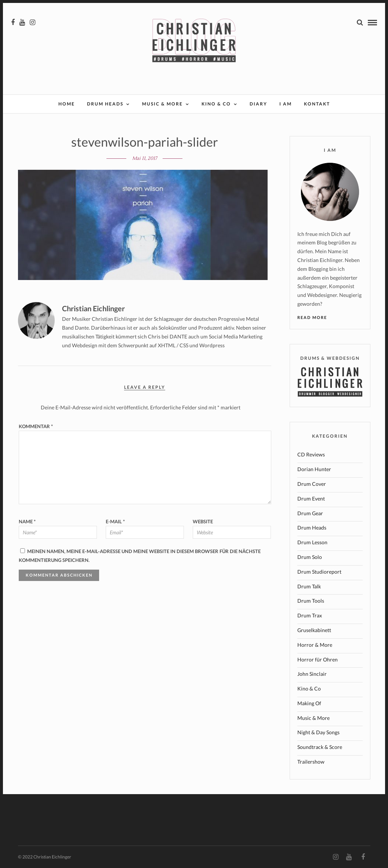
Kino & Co (216, 104)
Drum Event (311, 498)
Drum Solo (310, 557)
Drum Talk (309, 586)
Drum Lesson (312, 542)
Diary (258, 104)
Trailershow (311, 762)
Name (27, 521)
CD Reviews (311, 454)
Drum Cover (312, 484)
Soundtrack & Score (320, 747)
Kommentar (36, 426)
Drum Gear (310, 513)
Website (203, 521)
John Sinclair (312, 674)
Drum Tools (311, 601)
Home (67, 104)
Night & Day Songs (318, 732)
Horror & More (315, 645)
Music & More (162, 104)
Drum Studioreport (319, 572)
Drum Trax (310, 615)
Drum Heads (105, 104)
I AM (286, 104)
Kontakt (317, 104)
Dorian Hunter (314, 469)
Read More (312, 317)
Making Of (309, 703)
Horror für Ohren (318, 659)
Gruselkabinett (314, 630)
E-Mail (115, 521)
